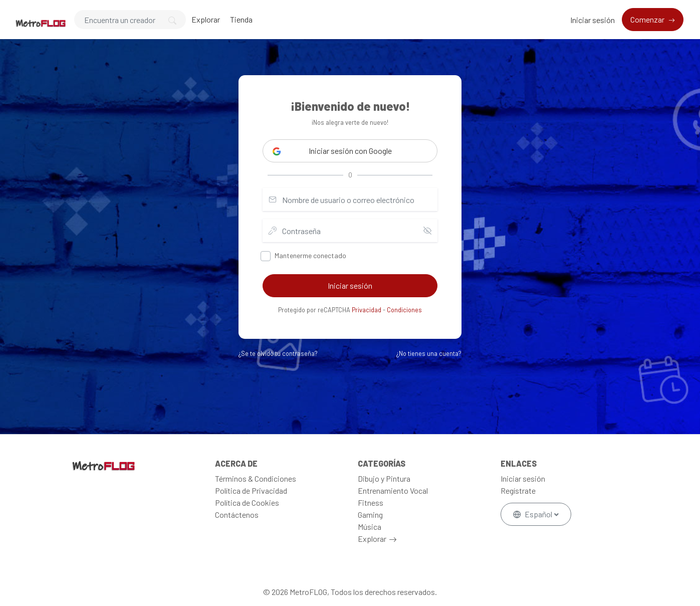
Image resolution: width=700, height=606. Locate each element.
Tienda (241, 19)
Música (370, 527)
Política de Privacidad (251, 490)
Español (533, 514)
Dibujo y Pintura (384, 478)
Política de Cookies (247, 502)
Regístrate (518, 490)
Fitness (371, 502)
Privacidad (367, 310)
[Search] (130, 20)
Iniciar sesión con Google (332, 151)
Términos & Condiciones (256, 478)
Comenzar (648, 19)
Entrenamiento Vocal (393, 490)
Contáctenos (237, 515)
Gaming (370, 515)
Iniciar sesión (593, 20)
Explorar (206, 19)
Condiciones (404, 310)
